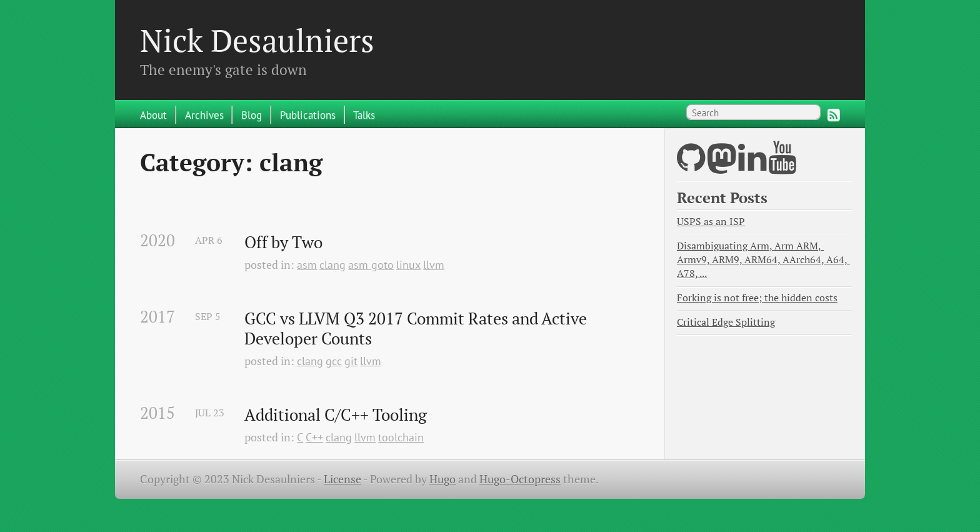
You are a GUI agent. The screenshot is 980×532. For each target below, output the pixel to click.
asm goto (371, 265)
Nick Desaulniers (257, 40)
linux (408, 265)
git (351, 361)
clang (332, 265)
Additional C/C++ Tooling (336, 415)
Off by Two (283, 243)
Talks (364, 115)
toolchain (401, 437)
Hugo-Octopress (520, 479)
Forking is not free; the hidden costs (757, 298)
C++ (314, 437)
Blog (252, 115)
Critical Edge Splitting (726, 322)
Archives (204, 115)
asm (307, 265)
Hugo (442, 479)
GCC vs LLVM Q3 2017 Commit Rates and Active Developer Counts (417, 329)
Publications (308, 115)
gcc (334, 361)
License (342, 479)
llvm (434, 265)
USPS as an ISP (711, 222)
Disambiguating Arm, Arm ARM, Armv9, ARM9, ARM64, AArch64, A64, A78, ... (763, 260)
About (153, 115)
